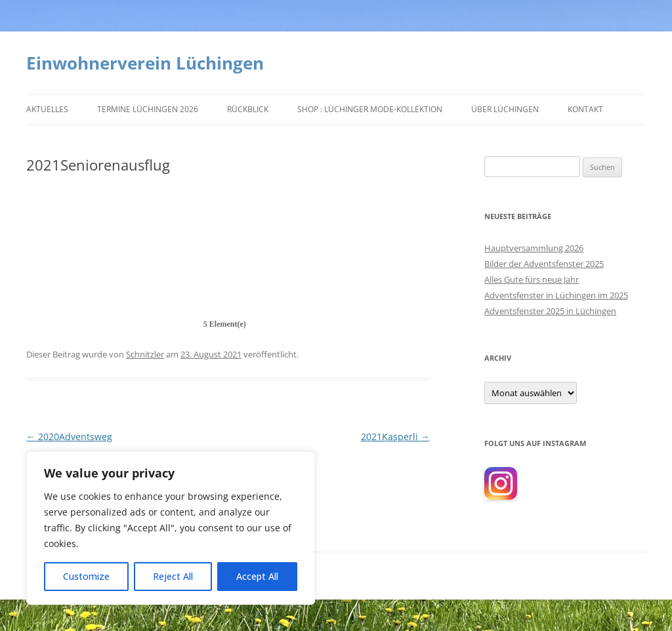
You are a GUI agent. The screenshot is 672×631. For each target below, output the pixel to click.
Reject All (173, 576)
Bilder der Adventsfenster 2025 (544, 264)
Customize (86, 576)
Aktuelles (47, 109)
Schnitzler (145, 354)
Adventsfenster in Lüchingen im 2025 (556, 295)
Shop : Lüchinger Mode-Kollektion (370, 109)
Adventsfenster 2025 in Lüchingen (550, 311)
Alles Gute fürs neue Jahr (532, 279)
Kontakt (585, 109)
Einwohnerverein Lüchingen (145, 63)
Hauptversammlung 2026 (534, 248)
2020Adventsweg (69, 437)
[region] (171, 528)
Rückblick (248, 109)
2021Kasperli (395, 437)
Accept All (257, 576)
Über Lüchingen (505, 109)
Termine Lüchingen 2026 (148, 109)
